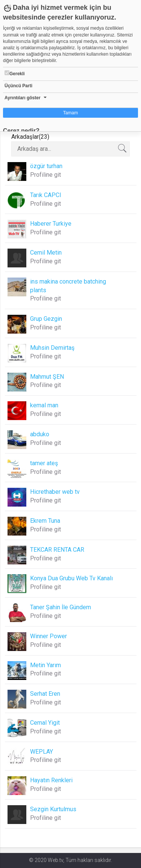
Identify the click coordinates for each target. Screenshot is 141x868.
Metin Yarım (45, 665)
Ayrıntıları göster (23, 98)
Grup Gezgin (46, 319)
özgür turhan (46, 166)
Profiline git (45, 175)
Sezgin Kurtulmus (53, 809)
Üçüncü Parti (18, 86)
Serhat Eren (45, 694)
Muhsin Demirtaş (52, 348)
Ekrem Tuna (45, 521)
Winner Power (49, 636)
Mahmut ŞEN (47, 377)
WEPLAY (42, 752)
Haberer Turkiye (51, 224)
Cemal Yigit (45, 723)
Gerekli (15, 73)
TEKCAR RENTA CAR (57, 550)
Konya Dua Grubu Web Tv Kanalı (71, 578)
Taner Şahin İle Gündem (61, 607)
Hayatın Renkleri (51, 780)
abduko (40, 434)
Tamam (70, 113)
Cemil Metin (46, 253)
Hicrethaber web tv (55, 492)
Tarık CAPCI (46, 195)
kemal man (44, 405)
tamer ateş (44, 463)
